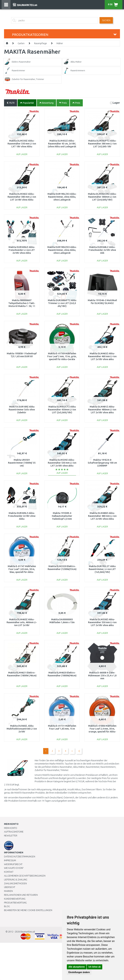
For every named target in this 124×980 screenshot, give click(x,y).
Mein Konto (11, 828)
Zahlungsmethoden (15, 883)
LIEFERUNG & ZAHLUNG (16, 880)
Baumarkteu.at (28, 932)
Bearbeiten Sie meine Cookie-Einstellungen (28, 910)
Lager (116, 103)
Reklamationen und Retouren (21, 895)
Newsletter (11, 836)
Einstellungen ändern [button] (79, 972)
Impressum (10, 860)
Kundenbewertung (15, 899)
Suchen (106, 20)
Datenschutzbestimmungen (20, 857)
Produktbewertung (15, 903)
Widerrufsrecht (13, 864)
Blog (7, 906)
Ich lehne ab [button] (95, 967)
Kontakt (9, 872)
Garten (21, 43)
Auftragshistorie (14, 832)
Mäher (60, 43)
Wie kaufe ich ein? (14, 868)
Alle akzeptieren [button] (77, 967)
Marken (8, 891)
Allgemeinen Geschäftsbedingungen (25, 876)
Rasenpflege (41, 43)
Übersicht (10, 887)
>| (79, 751)
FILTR (11, 103)
